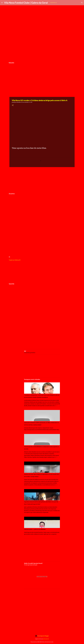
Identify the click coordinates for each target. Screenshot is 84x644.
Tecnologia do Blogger (42, 636)
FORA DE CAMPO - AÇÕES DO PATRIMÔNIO (35, 529)
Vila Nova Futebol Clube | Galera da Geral (26, 3)
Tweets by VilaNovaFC (15, 260)
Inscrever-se (53, 3)
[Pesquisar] (82, 3)
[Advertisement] (42, 50)
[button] (13, 105)
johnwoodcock (46, 639)
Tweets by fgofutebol (30, 353)
